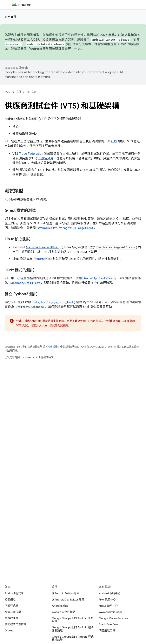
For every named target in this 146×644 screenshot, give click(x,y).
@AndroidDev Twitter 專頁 (68, 600)
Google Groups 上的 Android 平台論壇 (73, 620)
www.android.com (110, 612)
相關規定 (10, 600)
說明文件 (11, 17)
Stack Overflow (108, 624)
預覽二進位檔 (13, 612)
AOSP (8, 92)
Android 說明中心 (110, 593)
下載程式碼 (11, 606)
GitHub (9, 630)
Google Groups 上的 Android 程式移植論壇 (73, 638)
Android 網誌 (60, 606)
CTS (114, 141)
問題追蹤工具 (107, 630)
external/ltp (43, 259)
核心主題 (31, 92)
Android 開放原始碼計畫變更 (50, 49)
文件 (19, 92)
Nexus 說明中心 (108, 606)
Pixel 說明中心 (107, 600)
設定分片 (47, 158)
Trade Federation (31, 154)
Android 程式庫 (14, 593)
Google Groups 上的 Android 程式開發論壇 (73, 629)
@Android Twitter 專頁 (66, 593)
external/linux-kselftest (43, 247)
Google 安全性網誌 (64, 612)
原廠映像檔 (11, 618)
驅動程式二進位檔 (16, 624)
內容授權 (53, 347)
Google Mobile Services (113, 618)
